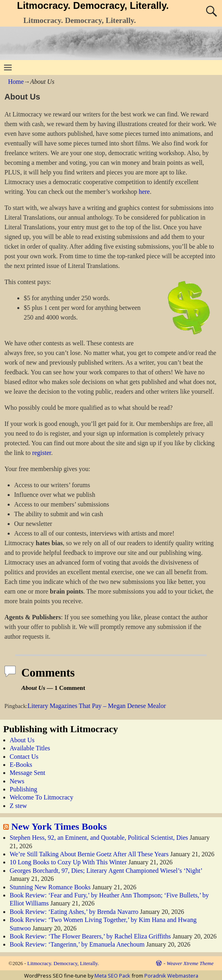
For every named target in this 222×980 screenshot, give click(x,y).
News (17, 781)
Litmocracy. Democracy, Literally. (93, 5)
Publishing (23, 789)
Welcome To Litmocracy (41, 797)
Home (16, 82)
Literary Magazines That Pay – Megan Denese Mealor (97, 706)
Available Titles (30, 748)
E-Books (21, 765)
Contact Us (24, 757)
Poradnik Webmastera (171, 976)
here (144, 192)
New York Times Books (59, 826)
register (42, 453)
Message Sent (27, 773)
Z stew (18, 806)
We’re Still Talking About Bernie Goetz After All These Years (89, 854)
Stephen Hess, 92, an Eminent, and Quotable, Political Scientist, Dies (99, 838)
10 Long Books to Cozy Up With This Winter (68, 862)
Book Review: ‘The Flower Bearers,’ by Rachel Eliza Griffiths (90, 936)
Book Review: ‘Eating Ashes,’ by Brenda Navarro (74, 912)
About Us (22, 740)
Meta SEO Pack (112, 976)
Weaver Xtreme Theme (190, 963)
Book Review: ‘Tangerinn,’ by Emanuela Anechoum (77, 944)
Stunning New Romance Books (50, 887)
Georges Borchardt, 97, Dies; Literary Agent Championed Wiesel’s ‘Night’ (106, 871)
